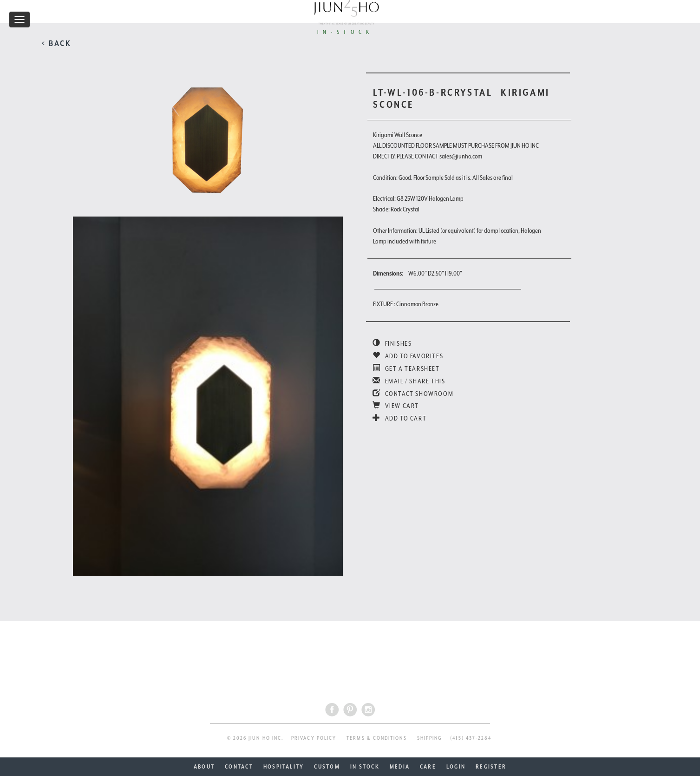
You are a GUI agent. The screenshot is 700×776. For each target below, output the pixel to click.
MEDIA (400, 767)
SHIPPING (430, 738)
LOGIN (456, 767)
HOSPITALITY (284, 767)
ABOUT (204, 767)
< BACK (56, 43)
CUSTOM (327, 767)
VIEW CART (396, 406)
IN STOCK (365, 767)
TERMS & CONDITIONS (376, 738)
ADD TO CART (399, 418)
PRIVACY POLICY (314, 738)
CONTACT (239, 767)
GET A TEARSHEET (406, 368)
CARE (428, 767)
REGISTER (491, 767)
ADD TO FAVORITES (408, 356)
